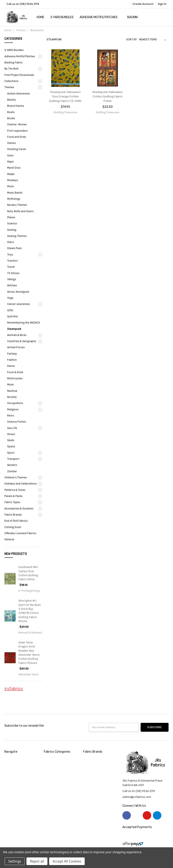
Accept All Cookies (67, 861)
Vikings (12, 279)
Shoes (11, 434)
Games (11, 143)
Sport (11, 453)
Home (40, 17)
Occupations (15, 403)
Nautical (12, 391)
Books (11, 118)
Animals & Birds (17, 335)
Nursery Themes (17, 205)
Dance (11, 366)
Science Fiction (17, 422)
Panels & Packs (13, 496)
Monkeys (12, 180)
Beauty (12, 100)
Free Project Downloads (19, 75)
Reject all (37, 861)
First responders (17, 131)
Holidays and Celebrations (21, 484)
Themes (9, 87)
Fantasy (12, 354)
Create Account (143, 4)
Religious (13, 409)
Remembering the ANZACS (24, 323)
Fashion (12, 360)
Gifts (10, 310)
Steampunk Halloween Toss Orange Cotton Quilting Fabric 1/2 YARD (65, 96)
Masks (11, 174)
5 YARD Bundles (62, 17)
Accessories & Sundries (19, 509)
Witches (12, 285)
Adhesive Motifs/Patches (100, 17)
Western (12, 465)
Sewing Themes (17, 236)
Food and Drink (17, 137)
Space (11, 446)
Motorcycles (15, 378)
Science (12, 224)
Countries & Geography (22, 341)
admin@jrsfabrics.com (137, 797)
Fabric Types (12, 502)
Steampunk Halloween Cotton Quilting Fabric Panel (108, 96)
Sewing (12, 230)
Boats (11, 112)
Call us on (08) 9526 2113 (23, 4)
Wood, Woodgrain (18, 292)
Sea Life (12, 428)
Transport (13, 459)
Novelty (12, 397)
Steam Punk (14, 248)
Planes (11, 217)
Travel (11, 267)
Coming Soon (13, 527)
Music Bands (15, 193)
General (9, 539)
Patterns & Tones (15, 490)
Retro (11, 416)
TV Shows (13, 273)
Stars (10, 242)
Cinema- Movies (17, 124)
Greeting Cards (17, 149)
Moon (11, 186)
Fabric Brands (13, 515)
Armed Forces (16, 347)
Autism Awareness (18, 94)
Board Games (16, 106)
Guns (10, 156)
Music (11, 385)
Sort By (131, 40)
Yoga (10, 298)
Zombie (12, 471)
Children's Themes (16, 478)
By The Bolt (11, 69)
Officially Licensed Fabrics (20, 533)
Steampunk (14, 329)
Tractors (12, 261)
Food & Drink (15, 372)
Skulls (11, 440)
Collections (11, 81)
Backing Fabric (14, 63)
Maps (10, 162)
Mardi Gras (14, 168)
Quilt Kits (12, 317)
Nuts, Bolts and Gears (20, 211)
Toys (10, 255)
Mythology (14, 199)
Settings (15, 861)
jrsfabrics (14, 689)
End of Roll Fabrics (16, 521)
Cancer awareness (18, 304)
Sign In (162, 4)
